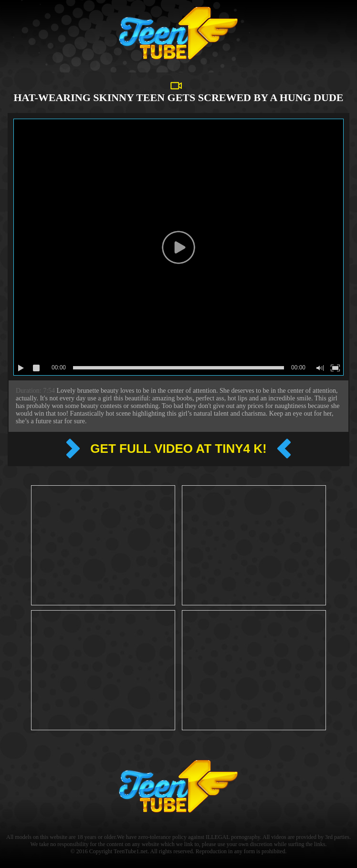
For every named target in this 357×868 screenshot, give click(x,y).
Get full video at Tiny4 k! (178, 449)
